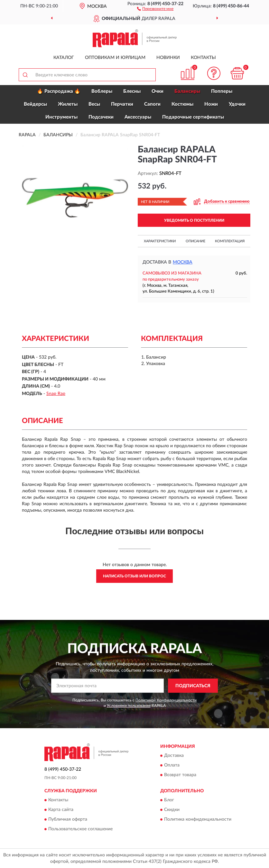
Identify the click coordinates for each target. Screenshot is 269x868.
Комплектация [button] (230, 241)
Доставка (174, 756)
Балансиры (187, 91)
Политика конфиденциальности (198, 820)
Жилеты (68, 104)
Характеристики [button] (160, 241)
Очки (158, 91)
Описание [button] (195, 241)
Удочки (237, 104)
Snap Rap (56, 394)
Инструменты (61, 117)
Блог (169, 800)
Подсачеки (101, 117)
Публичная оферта (68, 820)
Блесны (132, 91)
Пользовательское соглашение (80, 829)
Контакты (203, 58)
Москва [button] (183, 262)
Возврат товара (180, 775)
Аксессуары (138, 117)
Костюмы (182, 104)
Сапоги (152, 104)
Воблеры (102, 91)
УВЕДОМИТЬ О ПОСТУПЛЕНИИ (194, 220)
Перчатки (122, 104)
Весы (94, 104)
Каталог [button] (64, 58)
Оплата (172, 765)
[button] (155, 8)
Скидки (172, 810)
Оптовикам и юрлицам (115, 58)
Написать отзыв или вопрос (134, 576)
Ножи (211, 104)
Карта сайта (61, 810)
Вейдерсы (35, 104)
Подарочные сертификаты (193, 117)
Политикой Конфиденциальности (166, 700)
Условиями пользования (129, 706)
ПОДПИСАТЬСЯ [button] (193, 686)
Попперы (222, 91)
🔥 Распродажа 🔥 (59, 91)
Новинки (168, 58)
